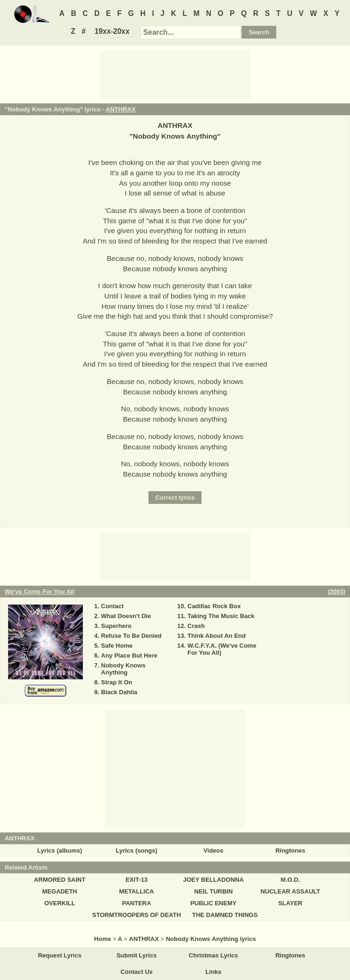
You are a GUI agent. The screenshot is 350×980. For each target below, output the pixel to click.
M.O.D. (290, 880)
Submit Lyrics (136, 955)
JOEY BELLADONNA (214, 880)
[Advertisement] (175, 74)
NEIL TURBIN (213, 891)
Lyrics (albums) (60, 851)
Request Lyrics (60, 955)
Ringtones (290, 851)
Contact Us (136, 972)
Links (213, 972)
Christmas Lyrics (214, 955)
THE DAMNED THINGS (225, 915)
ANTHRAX (121, 109)
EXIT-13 (136, 880)
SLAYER (290, 903)
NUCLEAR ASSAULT (290, 891)
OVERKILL (60, 903)
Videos (213, 851)
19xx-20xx (112, 31)
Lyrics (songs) (137, 851)
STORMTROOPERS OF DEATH (136, 915)
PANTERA (137, 903)
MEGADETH (60, 891)
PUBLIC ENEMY (213, 903)
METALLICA (137, 891)
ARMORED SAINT (60, 880)
